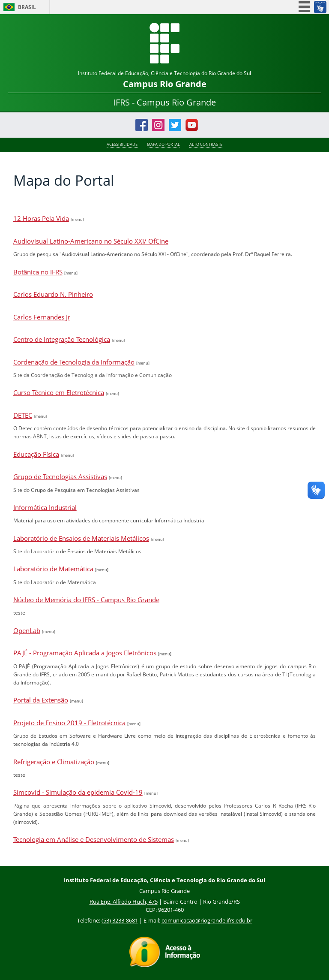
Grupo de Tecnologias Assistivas (60, 476)
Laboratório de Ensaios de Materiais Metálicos (81, 538)
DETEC (23, 415)
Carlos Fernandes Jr (42, 317)
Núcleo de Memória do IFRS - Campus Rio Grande (86, 600)
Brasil (27, 7)
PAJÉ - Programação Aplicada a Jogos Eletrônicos (85, 653)
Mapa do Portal (163, 145)
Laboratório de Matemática (53, 569)
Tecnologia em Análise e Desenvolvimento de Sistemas (94, 839)
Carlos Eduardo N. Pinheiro (53, 294)
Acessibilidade (122, 145)
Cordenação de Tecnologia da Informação (74, 362)
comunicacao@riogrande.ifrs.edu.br (207, 920)
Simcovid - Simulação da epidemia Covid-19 (78, 792)
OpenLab (27, 630)
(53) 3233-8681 (120, 920)
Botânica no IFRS (38, 272)
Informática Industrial (45, 507)
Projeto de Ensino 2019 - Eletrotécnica (69, 723)
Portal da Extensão (41, 700)
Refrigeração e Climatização (54, 762)
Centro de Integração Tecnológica (62, 339)
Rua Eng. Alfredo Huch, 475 (124, 902)
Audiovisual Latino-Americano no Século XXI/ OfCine (91, 241)
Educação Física (36, 454)
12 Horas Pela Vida (41, 218)
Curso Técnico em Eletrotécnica (59, 392)
